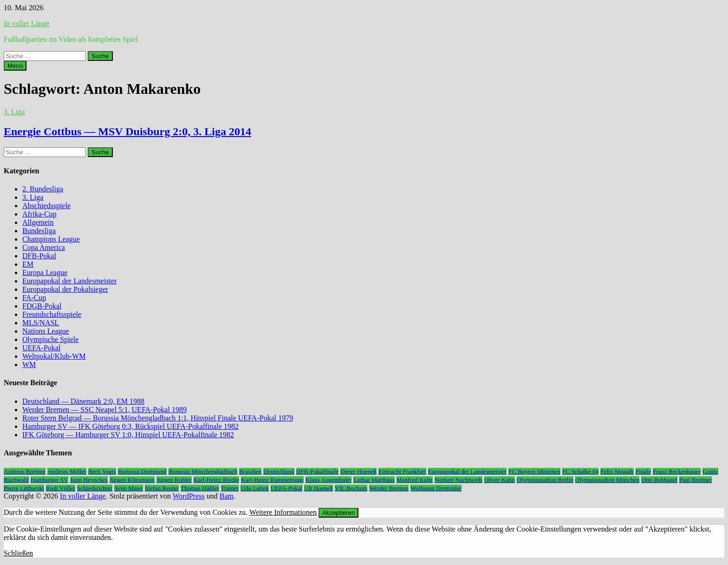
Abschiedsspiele (46, 206)
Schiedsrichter (95, 488)
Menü (15, 66)
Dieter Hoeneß (358, 471)
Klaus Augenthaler (329, 480)
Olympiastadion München (608, 480)
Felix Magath (617, 471)
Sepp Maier (129, 488)
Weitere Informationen (283, 512)
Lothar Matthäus (374, 480)
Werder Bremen (389, 488)
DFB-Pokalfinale (317, 471)
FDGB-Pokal (42, 306)
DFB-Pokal (39, 256)
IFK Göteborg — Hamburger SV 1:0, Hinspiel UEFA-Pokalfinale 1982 (128, 435)
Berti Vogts (102, 471)
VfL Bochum (351, 488)
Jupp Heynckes (89, 480)
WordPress (189, 496)
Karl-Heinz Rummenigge (272, 480)
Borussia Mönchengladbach (203, 471)
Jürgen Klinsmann (132, 480)
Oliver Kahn (500, 480)
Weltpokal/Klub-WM (54, 356)
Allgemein (38, 222)
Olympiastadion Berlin (545, 480)
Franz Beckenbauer (677, 471)
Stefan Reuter (162, 488)
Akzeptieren (338, 513)
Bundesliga (39, 231)
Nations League (46, 331)
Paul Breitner (696, 480)
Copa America (44, 247)
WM (29, 365)
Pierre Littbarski (24, 488)
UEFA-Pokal (41, 348)
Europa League (45, 273)
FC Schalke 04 (581, 471)
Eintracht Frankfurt (402, 471)
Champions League (51, 239)
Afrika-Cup (39, 214)
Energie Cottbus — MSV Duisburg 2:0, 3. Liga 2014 (127, 131)
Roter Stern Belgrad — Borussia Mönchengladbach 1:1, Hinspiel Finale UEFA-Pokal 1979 (158, 418)
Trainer (230, 488)
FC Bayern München (534, 471)
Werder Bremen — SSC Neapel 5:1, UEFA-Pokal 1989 (104, 410)
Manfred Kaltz (415, 480)
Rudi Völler (61, 488)
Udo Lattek (254, 488)
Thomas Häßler (200, 488)
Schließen (18, 553)
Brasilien (250, 471)
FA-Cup (34, 298)
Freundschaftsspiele (52, 314)
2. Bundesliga (43, 189)
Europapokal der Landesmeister (69, 281)
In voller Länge (27, 23)
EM (28, 264)
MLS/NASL (41, 323)
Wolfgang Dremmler (436, 488)
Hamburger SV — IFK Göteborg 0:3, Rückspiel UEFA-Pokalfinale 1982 (130, 426)
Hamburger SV (49, 480)
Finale (643, 471)
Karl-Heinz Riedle (216, 480)
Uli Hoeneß (318, 488)
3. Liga (14, 112)
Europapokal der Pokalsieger (65, 289)
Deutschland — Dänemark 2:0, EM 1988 (83, 401)
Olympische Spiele (50, 339)
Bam (227, 496)
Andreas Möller (67, 471)
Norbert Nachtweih (458, 480)
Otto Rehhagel (659, 480)
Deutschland (279, 471)
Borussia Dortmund (142, 471)
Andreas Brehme (25, 471)
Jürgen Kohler (174, 480)
